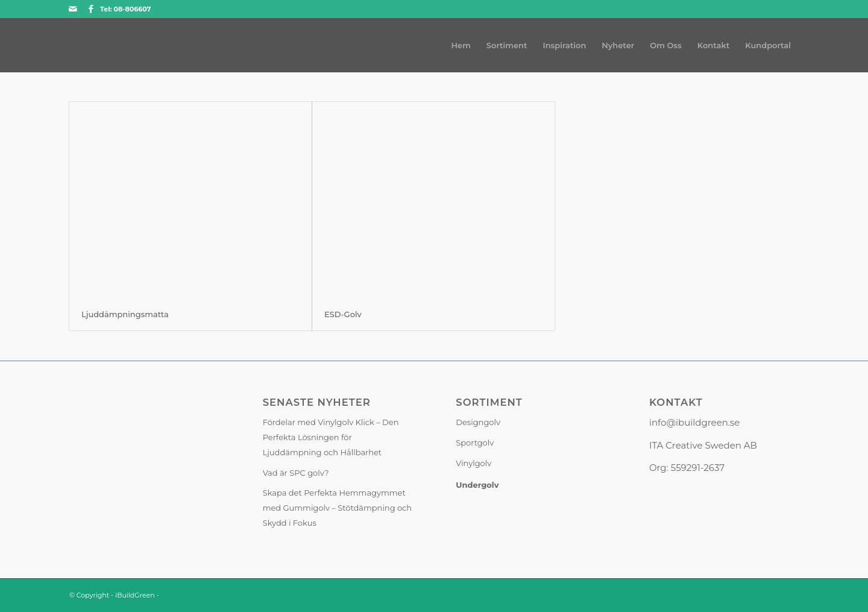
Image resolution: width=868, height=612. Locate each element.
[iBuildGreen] (70, 45)
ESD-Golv (343, 314)
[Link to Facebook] (91, 9)
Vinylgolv (473, 463)
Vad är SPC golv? (296, 473)
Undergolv (477, 485)
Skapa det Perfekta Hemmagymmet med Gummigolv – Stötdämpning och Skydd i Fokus (338, 508)
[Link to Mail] (73, 9)
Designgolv (478, 422)
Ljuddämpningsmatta (125, 314)
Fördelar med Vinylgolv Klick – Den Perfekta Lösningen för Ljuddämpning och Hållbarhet (331, 437)
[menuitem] (461, 45)
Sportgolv (475, 443)
